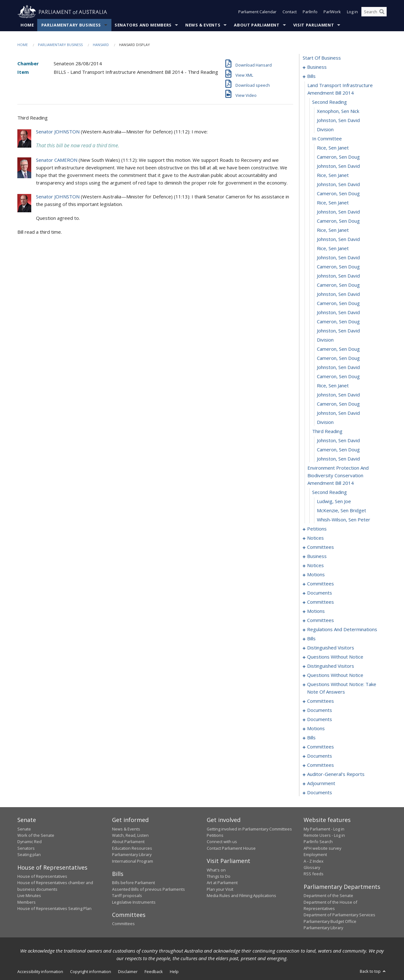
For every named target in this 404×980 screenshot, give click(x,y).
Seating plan (29, 855)
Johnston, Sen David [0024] (338, 258)
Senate (24, 829)
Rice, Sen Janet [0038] (333, 386)
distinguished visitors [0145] (331, 648)
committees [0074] (321, 584)
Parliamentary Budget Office (330, 921)
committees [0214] (321, 765)
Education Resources (132, 848)
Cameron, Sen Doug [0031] (338, 322)
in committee (327, 139)
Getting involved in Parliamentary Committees (249, 829)
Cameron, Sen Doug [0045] (338, 450)
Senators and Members (143, 25)
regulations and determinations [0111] (342, 630)
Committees (123, 924)
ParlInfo (310, 12)
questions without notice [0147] (335, 657)
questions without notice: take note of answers (342, 688)
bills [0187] (311, 738)
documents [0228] (320, 793)
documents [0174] (320, 710)
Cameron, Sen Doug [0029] (338, 303)
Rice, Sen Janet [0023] (333, 249)
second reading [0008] (330, 102)
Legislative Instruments (134, 902)
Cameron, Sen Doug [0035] (338, 358)
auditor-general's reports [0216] (336, 774)
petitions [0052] (317, 529)
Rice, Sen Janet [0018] (333, 203)
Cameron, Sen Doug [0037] (338, 377)
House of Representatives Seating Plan (54, 908)
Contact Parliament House (231, 848)
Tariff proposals (127, 896)
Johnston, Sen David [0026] (338, 276)
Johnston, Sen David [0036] (338, 367)
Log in (352, 12)
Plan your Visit (220, 889)
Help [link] (174, 971)
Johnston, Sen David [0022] (338, 239)
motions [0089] (316, 611)
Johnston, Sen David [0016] (338, 185)
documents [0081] (320, 593)
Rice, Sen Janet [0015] (333, 175)
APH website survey (322, 848)
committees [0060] (321, 547)
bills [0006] (311, 76)
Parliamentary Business (71, 25)
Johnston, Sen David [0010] (338, 120)
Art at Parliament (222, 883)
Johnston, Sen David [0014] (338, 166)
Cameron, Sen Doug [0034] (338, 349)
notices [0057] (315, 538)
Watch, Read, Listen (130, 835)
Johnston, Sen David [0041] (338, 413)
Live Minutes (29, 896)
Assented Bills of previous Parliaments (149, 889)
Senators (26, 848)
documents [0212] (320, 756)
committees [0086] (321, 602)
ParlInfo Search (318, 842)
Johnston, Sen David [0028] (338, 294)
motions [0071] (316, 575)
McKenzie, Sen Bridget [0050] (342, 511)
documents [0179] (320, 719)
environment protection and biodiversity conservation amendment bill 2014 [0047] (338, 476)
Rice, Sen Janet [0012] (333, 148)
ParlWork (332, 12)
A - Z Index (314, 861)
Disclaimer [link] (128, 971)
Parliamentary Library (132, 855)
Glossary (312, 867)
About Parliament (257, 25)
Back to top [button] (373, 971)
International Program (133, 861)
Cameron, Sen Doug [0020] (338, 221)
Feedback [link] (154, 971)
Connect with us (222, 842)
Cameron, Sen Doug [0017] (338, 194)
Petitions (215, 835)
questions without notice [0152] (335, 675)
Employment (315, 855)
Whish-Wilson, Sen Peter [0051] (344, 520)
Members (27, 902)
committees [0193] (321, 747)
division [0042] (325, 422)
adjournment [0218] (321, 783)
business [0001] (317, 67)
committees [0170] (321, 701)
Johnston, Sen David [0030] (338, 313)
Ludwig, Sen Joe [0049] (334, 502)
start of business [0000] (322, 58)
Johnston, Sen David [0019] (338, 212)
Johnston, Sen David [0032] (338, 331)
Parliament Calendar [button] (257, 12)
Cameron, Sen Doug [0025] (338, 267)
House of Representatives (42, 876)
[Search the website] (374, 12)
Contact (290, 12)
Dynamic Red (30, 842)
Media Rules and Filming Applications (241, 896)
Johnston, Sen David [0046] (338, 459)
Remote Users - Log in (324, 835)
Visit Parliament (314, 25)
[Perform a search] (382, 12)
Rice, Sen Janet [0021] (333, 230)
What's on (216, 870)
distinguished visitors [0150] (331, 666)
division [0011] (325, 130)
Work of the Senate (36, 835)
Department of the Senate (328, 896)
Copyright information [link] (91, 971)
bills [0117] (311, 639)
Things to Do (219, 876)
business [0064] (317, 556)
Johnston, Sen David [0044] (338, 441)
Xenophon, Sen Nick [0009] (338, 111)
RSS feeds (314, 874)
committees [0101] (321, 620)
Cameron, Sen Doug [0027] (338, 285)
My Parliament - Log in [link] (324, 829)
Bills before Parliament (134, 883)
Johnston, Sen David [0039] (338, 395)
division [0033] (325, 340)
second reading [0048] (330, 492)
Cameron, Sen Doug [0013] (338, 157)
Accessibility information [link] (40, 971)
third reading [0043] (327, 431)
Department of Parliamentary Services (339, 915)
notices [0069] (315, 566)
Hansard (101, 45)
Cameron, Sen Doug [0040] (338, 404)
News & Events (203, 25)
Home (27, 25)
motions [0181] (316, 729)
